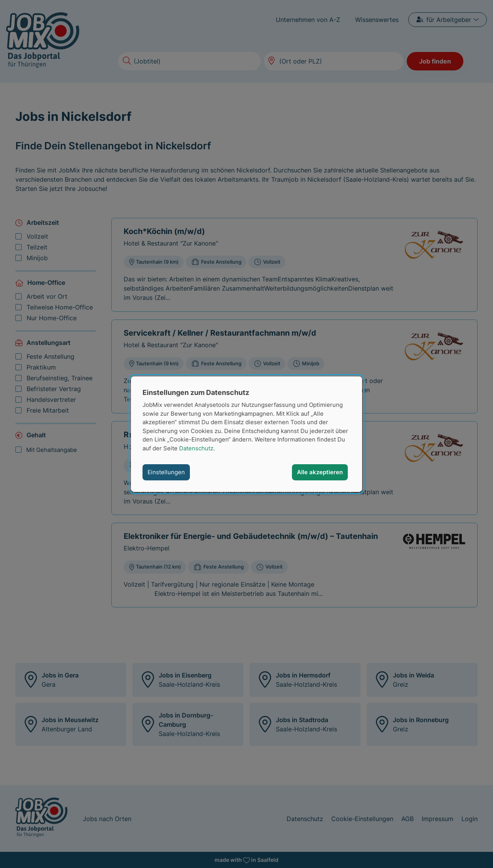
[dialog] (246, 434)
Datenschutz (196, 448)
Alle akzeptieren (320, 472)
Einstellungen (166, 472)
